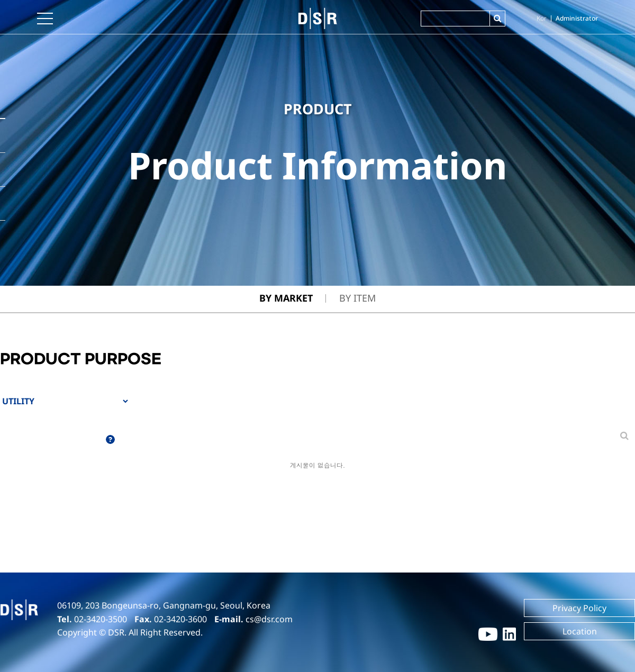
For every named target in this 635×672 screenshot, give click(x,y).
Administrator (577, 18)
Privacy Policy (579, 608)
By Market (286, 298)
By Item (357, 298)
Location (580, 631)
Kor (542, 18)
